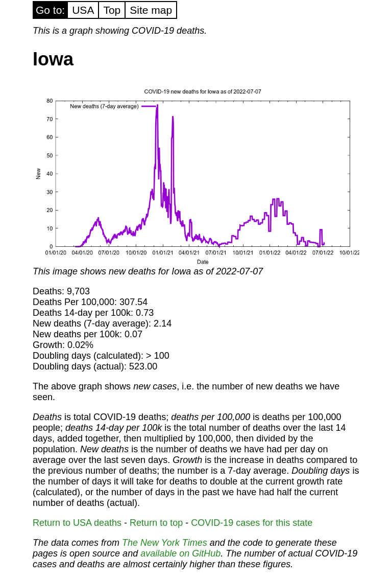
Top (112, 10)
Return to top (156, 523)
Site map (151, 10)
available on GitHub (180, 553)
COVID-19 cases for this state (252, 523)
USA (83, 10)
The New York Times (165, 543)
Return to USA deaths (77, 523)
